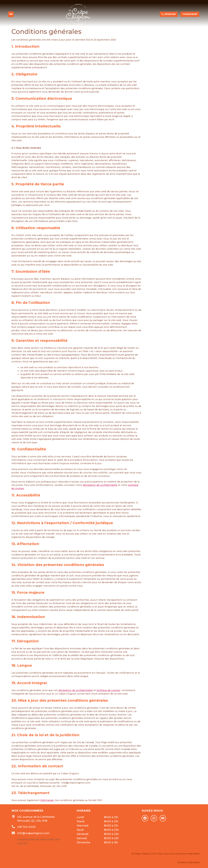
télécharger (47, 800)
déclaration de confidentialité (100, 485)
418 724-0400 (26, 827)
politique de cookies (108, 690)
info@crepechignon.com (33, 833)
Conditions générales (188, 862)
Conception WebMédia (186, 854)
